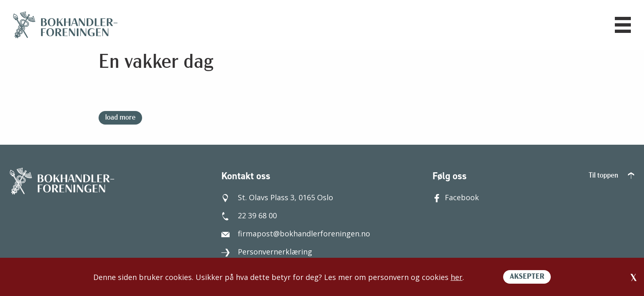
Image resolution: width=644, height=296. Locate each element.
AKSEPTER (527, 277)
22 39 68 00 (249, 215)
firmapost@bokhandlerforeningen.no (296, 234)
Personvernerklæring (267, 252)
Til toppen (611, 176)
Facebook (456, 197)
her (457, 277)
